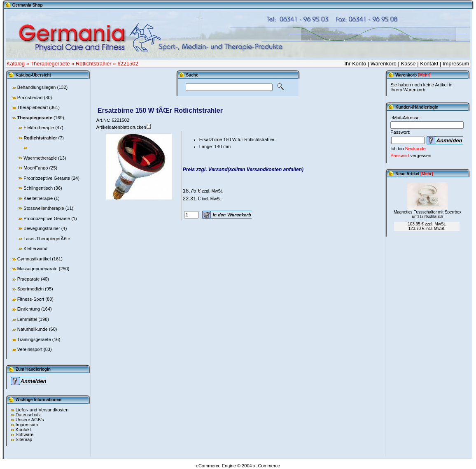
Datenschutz (28, 415)
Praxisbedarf (30, 98)
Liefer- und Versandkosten (42, 410)
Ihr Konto (355, 64)
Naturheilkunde (33, 329)
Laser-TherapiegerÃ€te (47, 239)
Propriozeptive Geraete (47, 178)
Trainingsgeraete (34, 339)
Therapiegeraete (50, 64)
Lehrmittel (27, 319)
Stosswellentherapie (44, 208)
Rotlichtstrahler (94, 64)
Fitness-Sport (31, 299)
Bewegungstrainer (42, 228)
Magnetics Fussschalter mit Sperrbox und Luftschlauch (428, 214)
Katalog (16, 64)
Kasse (408, 64)
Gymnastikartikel (34, 259)
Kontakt (429, 64)
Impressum (456, 64)
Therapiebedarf (33, 107)
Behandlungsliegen (37, 87)
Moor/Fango (36, 168)
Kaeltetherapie (38, 198)
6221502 (128, 64)
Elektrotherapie (39, 128)
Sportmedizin (30, 289)
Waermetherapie (40, 158)
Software (24, 434)
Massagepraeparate (37, 269)
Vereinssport (30, 349)
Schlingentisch (38, 188)
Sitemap (24, 439)
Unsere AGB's (30, 420)
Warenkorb (384, 64)
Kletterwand (35, 248)
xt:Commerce (267, 466)
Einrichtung (29, 309)
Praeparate (28, 279)
